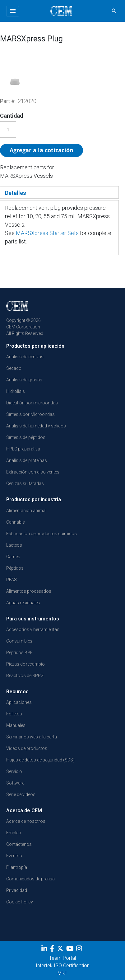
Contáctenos (19, 844)
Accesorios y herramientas (33, 629)
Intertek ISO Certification (63, 966)
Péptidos (15, 568)
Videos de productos (27, 748)
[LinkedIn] (45, 950)
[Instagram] (80, 950)
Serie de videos (21, 794)
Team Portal (62, 958)
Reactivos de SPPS (25, 676)
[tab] (59, 192)
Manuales (16, 725)
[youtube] (71, 950)
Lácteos (14, 545)
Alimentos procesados (29, 591)
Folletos (14, 714)
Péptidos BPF (19, 653)
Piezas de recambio (25, 664)
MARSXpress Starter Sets (47, 233)
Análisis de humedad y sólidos (36, 426)
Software (15, 783)
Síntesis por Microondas (30, 414)
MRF (62, 973)
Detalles (16, 193)
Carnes (13, 557)
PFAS (12, 580)
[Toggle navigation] (13, 11)
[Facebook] (53, 950)
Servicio (14, 771)
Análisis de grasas (24, 380)
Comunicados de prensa (30, 879)
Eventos (14, 856)
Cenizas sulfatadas (25, 483)
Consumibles (19, 641)
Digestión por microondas (32, 403)
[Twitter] (61, 950)
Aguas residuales (23, 603)
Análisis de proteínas (27, 460)
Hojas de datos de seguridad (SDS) (40, 760)
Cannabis (16, 522)
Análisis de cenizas (25, 357)
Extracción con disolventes (33, 472)
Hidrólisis (16, 391)
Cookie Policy (20, 902)
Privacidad (17, 890)
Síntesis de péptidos (26, 437)
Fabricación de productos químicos (42, 534)
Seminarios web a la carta (32, 737)
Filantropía (17, 867)
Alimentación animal (26, 511)
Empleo (14, 833)
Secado (14, 368)
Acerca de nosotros (26, 821)
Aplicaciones (19, 702)
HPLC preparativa (23, 449)
